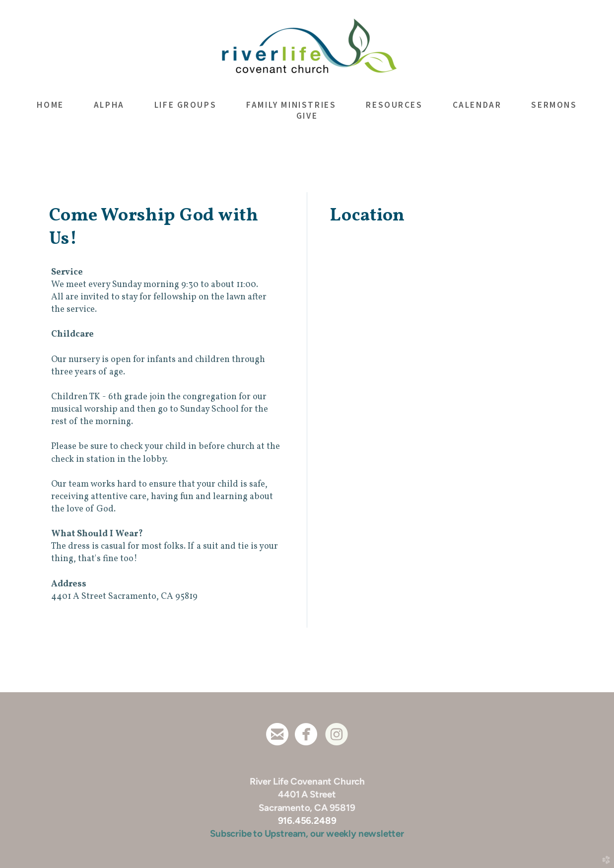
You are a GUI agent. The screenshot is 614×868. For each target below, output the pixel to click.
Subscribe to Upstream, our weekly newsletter (307, 833)
